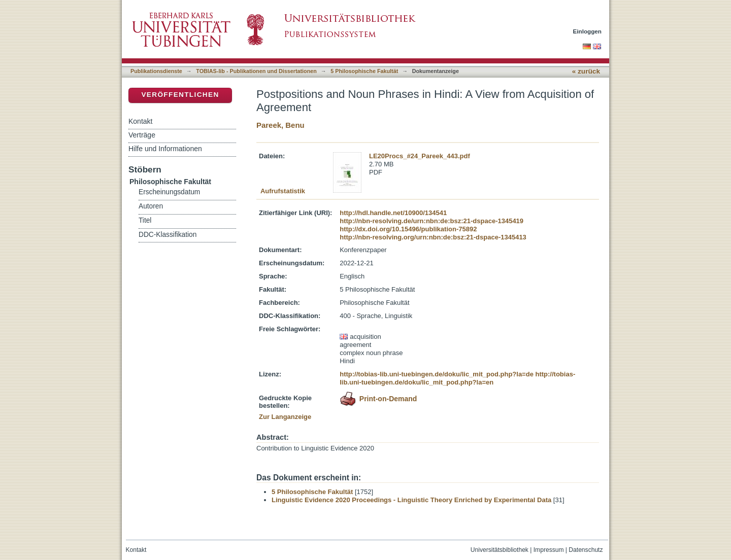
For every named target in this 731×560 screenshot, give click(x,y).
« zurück (586, 71)
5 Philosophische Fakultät (364, 71)
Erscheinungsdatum (169, 192)
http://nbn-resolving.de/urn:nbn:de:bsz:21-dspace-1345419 (431, 221)
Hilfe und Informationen (165, 149)
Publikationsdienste (156, 71)
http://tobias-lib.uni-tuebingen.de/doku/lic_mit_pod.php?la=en (457, 378)
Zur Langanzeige (285, 417)
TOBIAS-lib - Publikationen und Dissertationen (256, 71)
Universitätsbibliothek (500, 550)
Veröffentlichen (180, 95)
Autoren (151, 206)
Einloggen (588, 31)
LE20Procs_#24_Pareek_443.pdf (420, 156)
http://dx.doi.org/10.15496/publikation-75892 (408, 229)
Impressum (549, 550)
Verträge (142, 135)
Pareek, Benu (280, 125)
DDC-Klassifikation (168, 235)
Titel (145, 220)
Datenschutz (586, 550)
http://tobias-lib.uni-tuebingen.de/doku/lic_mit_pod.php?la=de (437, 374)
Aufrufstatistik (283, 191)
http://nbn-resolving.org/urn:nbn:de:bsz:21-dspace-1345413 (433, 237)
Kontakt (140, 121)
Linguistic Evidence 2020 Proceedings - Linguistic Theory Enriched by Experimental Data (411, 500)
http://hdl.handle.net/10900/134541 (393, 213)
